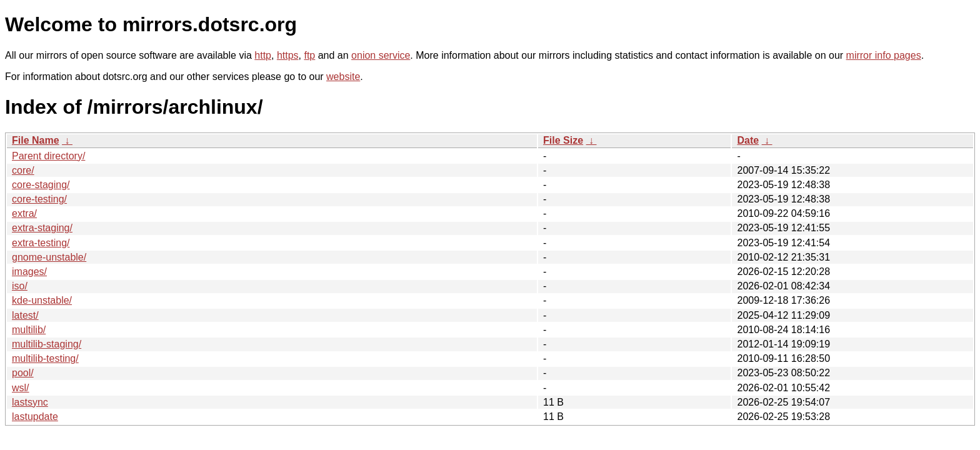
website (343, 77)
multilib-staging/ (47, 344)
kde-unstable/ (42, 300)
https (288, 55)
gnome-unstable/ (49, 257)
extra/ (24, 213)
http (263, 55)
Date (748, 140)
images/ (29, 272)
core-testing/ (39, 199)
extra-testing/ (41, 243)
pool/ (23, 373)
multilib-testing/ (45, 358)
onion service (381, 55)
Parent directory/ (48, 156)
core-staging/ (41, 185)
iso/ (20, 286)
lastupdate (35, 417)
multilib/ (29, 330)
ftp (309, 55)
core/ (23, 170)
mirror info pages (884, 55)
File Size (563, 140)
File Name (36, 140)
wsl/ (21, 388)
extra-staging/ (42, 228)
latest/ (25, 315)
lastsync (30, 402)
